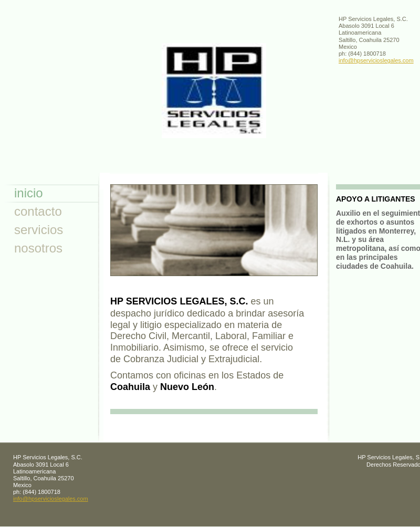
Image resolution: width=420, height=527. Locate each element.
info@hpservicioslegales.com (376, 60)
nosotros (38, 248)
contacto (38, 211)
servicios (39, 230)
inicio (29, 193)
